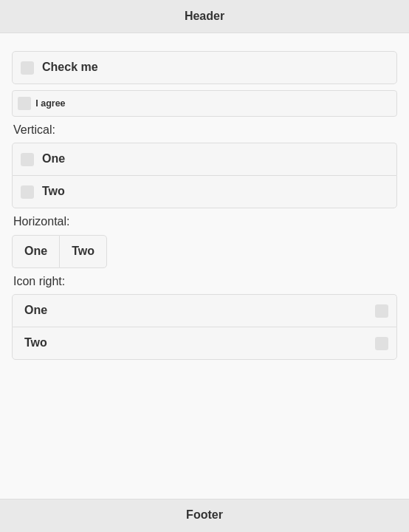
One (54, 158)
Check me (70, 67)
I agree (50, 103)
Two (54, 191)
